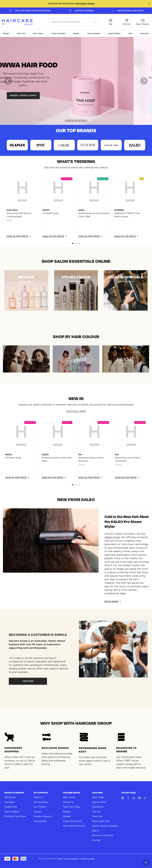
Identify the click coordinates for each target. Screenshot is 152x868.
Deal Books (98, 807)
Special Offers (99, 802)
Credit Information (88, 859)
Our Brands (10, 797)
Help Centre (69, 797)
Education (9, 802)
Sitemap (96, 840)
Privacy (60, 859)
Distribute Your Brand (15, 816)
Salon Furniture (12, 812)
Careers (37, 812)
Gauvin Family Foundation (105, 826)
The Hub (96, 812)
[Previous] (8, 81)
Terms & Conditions (72, 859)
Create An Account (72, 821)
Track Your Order (71, 807)
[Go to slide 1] (75, 243)
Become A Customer (103, 836)
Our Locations (41, 802)
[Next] (144, 81)
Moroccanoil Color (101, 821)
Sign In (95, 831)
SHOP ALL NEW (76, 411)
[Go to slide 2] (77, 243)
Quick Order (98, 797)
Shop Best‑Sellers (85, 4)
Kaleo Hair (97, 816)
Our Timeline (40, 807)
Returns (67, 816)
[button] (110, 22)
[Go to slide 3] (80, 243)
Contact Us (68, 802)
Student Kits (11, 807)
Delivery (67, 812)
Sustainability (40, 821)
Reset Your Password (74, 826)
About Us (38, 797)
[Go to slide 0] (72, 243)
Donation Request (43, 816)
